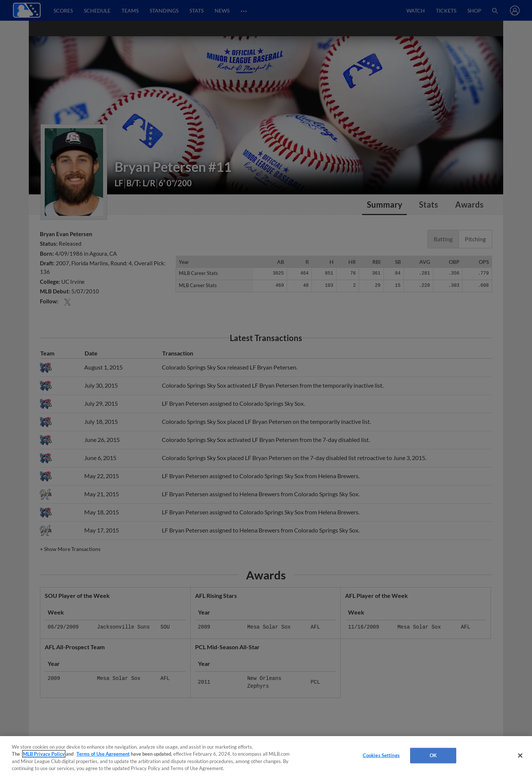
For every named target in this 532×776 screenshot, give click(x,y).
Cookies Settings (381, 755)
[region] (266, 756)
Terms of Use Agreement (103, 754)
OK (433, 755)
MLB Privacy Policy (44, 754)
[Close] (520, 755)
